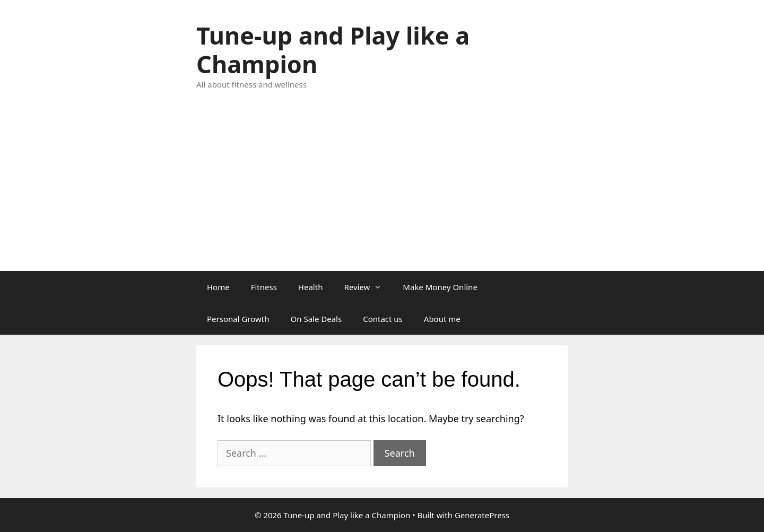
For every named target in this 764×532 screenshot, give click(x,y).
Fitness (264, 287)
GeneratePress (482, 515)
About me (442, 319)
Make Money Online (440, 287)
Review (368, 287)
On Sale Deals (316, 319)
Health (311, 287)
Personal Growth (238, 319)
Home (218, 287)
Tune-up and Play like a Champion (333, 50)
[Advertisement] (382, 191)
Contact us (383, 319)
